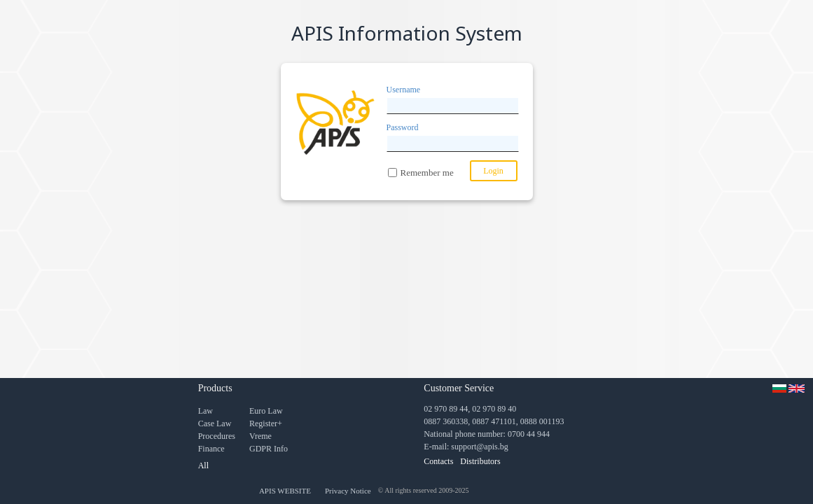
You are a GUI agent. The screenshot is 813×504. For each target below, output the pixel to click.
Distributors (480, 461)
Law (206, 411)
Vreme (260, 436)
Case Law (215, 423)
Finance (211, 449)
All (203, 465)
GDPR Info (269, 449)
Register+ (266, 423)
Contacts (438, 461)
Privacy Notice (348, 491)
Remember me (427, 173)
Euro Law (266, 411)
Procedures (217, 436)
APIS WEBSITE (285, 491)
